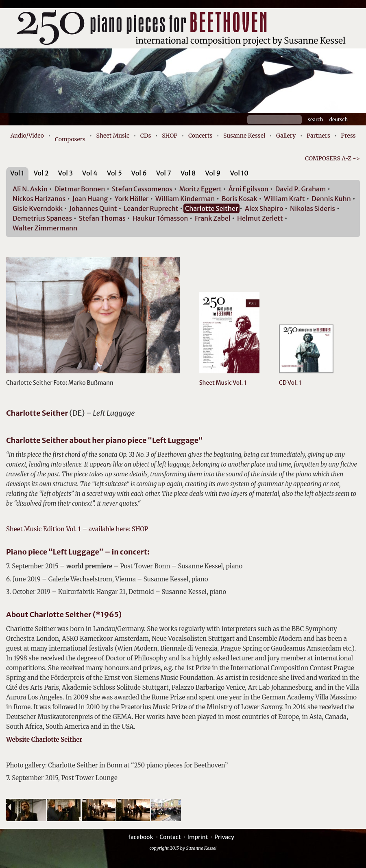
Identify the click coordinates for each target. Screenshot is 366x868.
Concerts (200, 136)
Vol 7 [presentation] (164, 173)
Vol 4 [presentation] (90, 173)
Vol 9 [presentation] (213, 173)
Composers (70, 139)
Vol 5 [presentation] (114, 173)
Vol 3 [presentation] (65, 173)
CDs (146, 136)
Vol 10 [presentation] (239, 173)
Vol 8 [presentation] (188, 173)
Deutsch (338, 119)
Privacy (224, 837)
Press (349, 136)
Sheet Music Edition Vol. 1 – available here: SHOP (77, 529)
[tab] (17, 174)
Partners (318, 136)
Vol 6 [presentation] (139, 173)
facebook (141, 837)
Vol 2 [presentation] (41, 173)
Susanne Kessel (244, 136)
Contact (170, 837)
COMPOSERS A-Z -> (332, 158)
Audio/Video (27, 136)
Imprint (197, 837)
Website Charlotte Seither (44, 740)
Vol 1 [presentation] (17, 173)
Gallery (286, 136)
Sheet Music (113, 136)
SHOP (170, 136)
